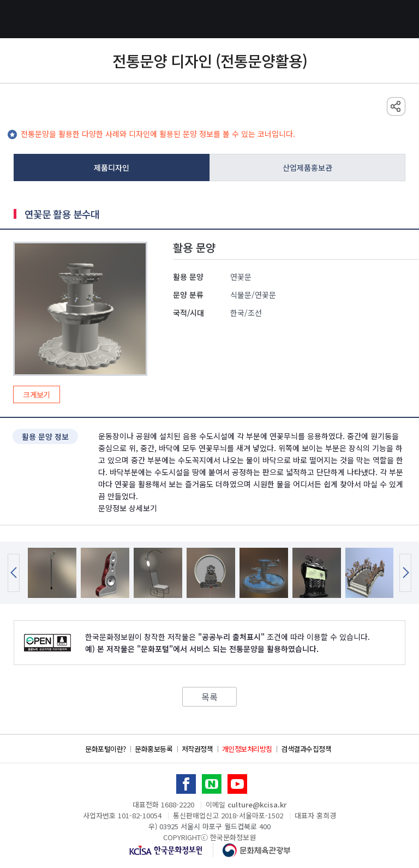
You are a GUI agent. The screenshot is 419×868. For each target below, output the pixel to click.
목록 (209, 697)
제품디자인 (112, 167)
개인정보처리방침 (247, 749)
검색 (400, 19)
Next (405, 573)
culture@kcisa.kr (257, 804)
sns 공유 (396, 106)
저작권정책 (197, 749)
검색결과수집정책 (306, 749)
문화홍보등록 (154, 749)
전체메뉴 (19, 19)
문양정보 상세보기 (128, 508)
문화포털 (209, 19)
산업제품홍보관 (307, 167)
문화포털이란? (106, 749)
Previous (14, 573)
